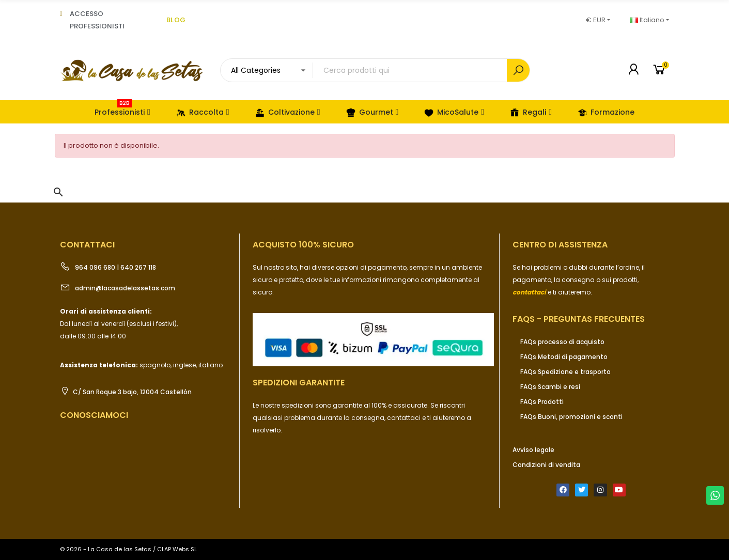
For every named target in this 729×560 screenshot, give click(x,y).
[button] (58, 192)
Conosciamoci (94, 415)
